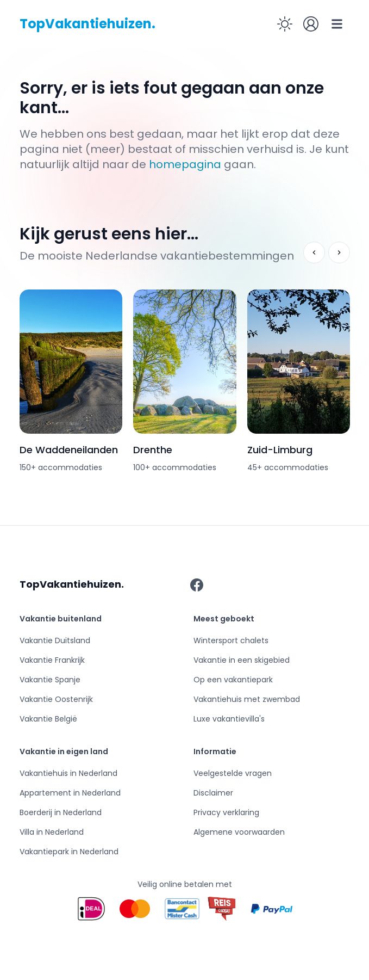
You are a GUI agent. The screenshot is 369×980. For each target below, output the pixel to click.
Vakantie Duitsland (55, 640)
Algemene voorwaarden (239, 832)
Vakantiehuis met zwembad (247, 699)
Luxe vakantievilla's (229, 719)
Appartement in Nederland (70, 793)
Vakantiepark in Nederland (69, 852)
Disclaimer (213, 793)
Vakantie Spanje (50, 680)
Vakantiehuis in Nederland (68, 773)
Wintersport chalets (231, 640)
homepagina (185, 164)
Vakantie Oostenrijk (56, 699)
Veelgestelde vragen (233, 773)
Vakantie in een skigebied (242, 660)
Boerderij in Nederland (61, 812)
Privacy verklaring (226, 812)
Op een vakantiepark (233, 680)
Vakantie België (48, 719)
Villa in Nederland (52, 832)
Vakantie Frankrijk (52, 660)
